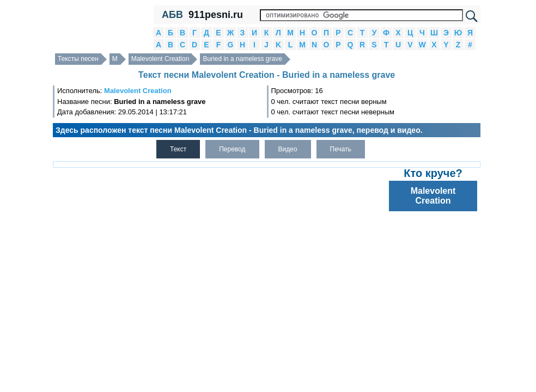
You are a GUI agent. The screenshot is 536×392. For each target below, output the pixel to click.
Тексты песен (78, 59)
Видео (288, 149)
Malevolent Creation (160, 59)
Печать (341, 149)
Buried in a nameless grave (242, 59)
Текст (178, 149)
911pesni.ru (216, 15)
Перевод (232, 149)
